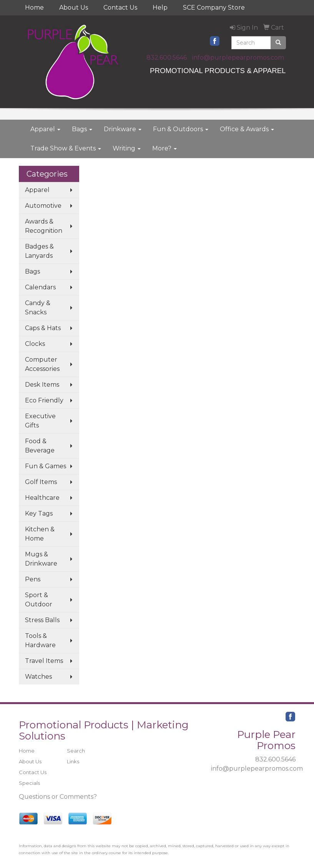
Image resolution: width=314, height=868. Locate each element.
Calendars (40, 287)
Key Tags (39, 513)
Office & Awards (247, 129)
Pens (33, 579)
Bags (82, 129)
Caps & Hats (43, 328)
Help (160, 8)
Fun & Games (46, 466)
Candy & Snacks (38, 308)
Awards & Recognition (44, 226)
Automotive (43, 206)
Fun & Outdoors (181, 129)
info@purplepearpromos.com (238, 58)
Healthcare (42, 498)
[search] (278, 43)
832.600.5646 (167, 58)
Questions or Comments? (58, 797)
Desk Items (42, 385)
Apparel (45, 129)
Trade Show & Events (66, 148)
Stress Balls (42, 620)
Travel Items (44, 661)
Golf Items (41, 482)
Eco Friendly (44, 400)
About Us (74, 8)
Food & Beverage (40, 446)
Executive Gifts (40, 421)
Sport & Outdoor (39, 600)
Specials (29, 783)
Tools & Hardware (40, 640)
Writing (127, 148)
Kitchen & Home (40, 534)
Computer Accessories (42, 364)
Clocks (35, 344)
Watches (38, 677)
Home (34, 8)
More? (164, 148)
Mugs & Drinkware (41, 559)
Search (76, 751)
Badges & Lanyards (39, 251)
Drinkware (123, 129)
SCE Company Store (214, 8)
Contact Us (120, 8)
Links (73, 761)
